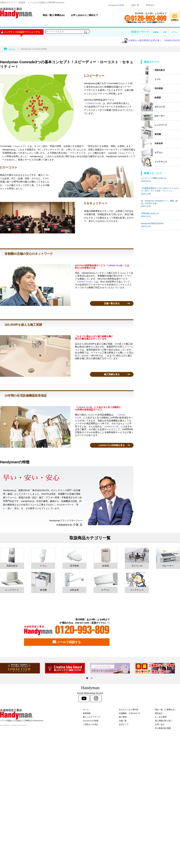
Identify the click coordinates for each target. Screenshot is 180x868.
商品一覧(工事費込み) (54, 15)
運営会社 (150, 5)
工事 (165, 32)
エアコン (175, 32)
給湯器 (156, 32)
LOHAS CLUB (93, 103)
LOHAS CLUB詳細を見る (112, 445)
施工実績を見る (112, 374)
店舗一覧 (135, 5)
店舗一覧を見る (112, 303)
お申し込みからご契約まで (84, 15)
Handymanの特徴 (116, 5)
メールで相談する (67, 642)
